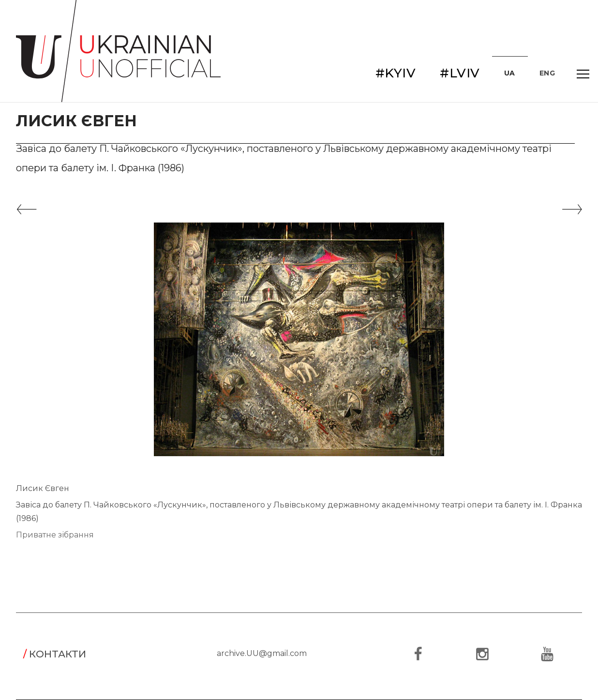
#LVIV (460, 73)
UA (510, 73)
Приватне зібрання (55, 535)
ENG (547, 73)
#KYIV (396, 73)
